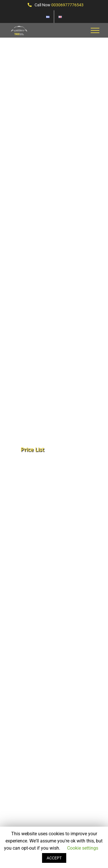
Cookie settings (83, 848)
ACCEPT (54, 858)
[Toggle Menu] (95, 30)
